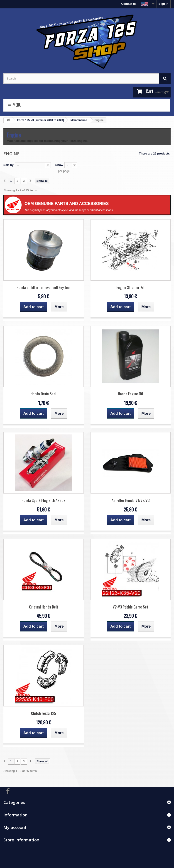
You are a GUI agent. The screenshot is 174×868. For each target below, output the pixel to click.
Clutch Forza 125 (43, 713)
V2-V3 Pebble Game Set (130, 607)
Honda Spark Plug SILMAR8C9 (44, 500)
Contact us (129, 4)
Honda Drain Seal (43, 394)
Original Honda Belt (44, 607)
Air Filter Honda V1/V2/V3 (131, 500)
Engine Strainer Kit (130, 287)
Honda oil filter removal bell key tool (44, 287)
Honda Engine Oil (130, 394)
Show (59, 165)
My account (15, 827)
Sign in (163, 4)
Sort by (9, 165)
